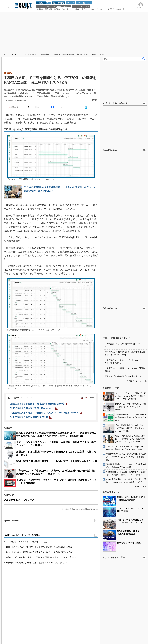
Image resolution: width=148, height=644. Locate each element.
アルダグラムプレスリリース (19, 500)
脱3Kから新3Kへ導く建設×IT (130, 543)
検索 (144, 59)
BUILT (6, 54)
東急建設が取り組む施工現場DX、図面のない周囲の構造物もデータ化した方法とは (42, 557)
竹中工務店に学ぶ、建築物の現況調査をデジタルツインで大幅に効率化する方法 (40, 552)
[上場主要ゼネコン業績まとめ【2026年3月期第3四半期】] (40, 404)
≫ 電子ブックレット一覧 (137, 381)
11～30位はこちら (140, 486)
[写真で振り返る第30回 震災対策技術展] (31, 417)
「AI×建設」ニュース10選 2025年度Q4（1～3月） (27, 542)
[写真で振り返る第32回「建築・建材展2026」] (34, 408)
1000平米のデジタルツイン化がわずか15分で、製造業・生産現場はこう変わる (39, 547)
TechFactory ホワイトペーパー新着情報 (22, 535)
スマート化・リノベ (17, 54)
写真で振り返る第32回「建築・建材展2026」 (124, 376)
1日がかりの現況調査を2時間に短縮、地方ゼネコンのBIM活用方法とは (36, 563)
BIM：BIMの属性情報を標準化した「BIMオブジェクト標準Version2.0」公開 (57, 461)
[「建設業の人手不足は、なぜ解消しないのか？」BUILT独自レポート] (46, 413)
